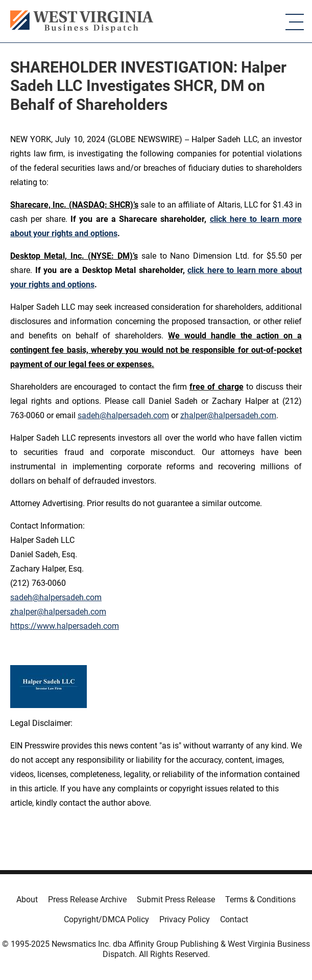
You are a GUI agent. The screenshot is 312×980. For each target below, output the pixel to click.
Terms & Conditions (260, 899)
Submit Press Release (176, 899)
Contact (234, 919)
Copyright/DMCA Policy (106, 919)
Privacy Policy (185, 919)
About (27, 899)
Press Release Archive (87, 899)
